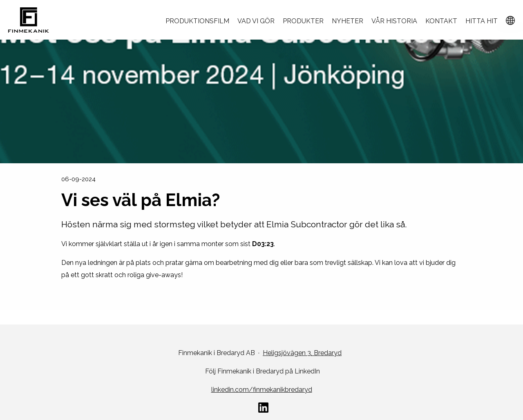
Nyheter (348, 21)
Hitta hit (482, 21)
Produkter (303, 21)
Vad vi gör (256, 21)
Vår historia (394, 21)
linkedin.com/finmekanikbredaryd (262, 390)
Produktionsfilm (197, 21)
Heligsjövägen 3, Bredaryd (302, 353)
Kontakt (441, 21)
